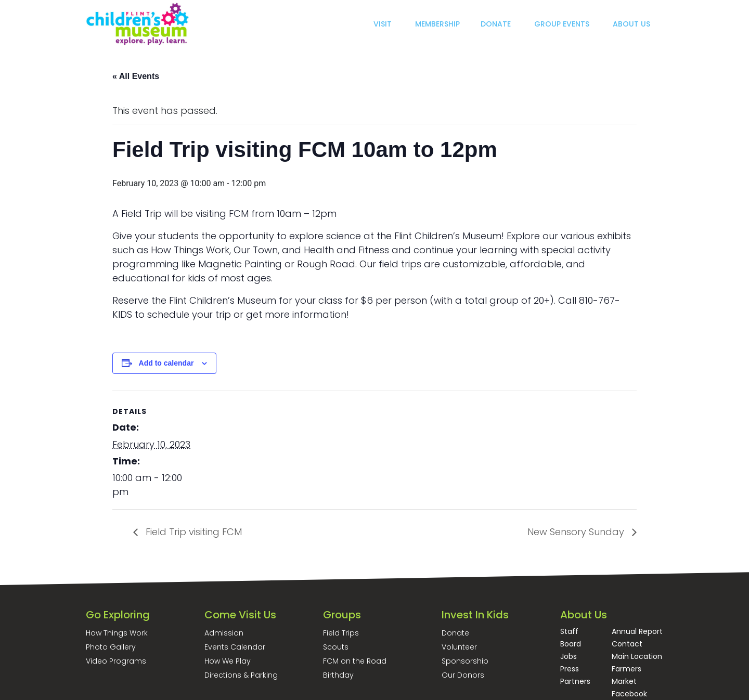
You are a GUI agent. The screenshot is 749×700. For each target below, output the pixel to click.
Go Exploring (118, 615)
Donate (455, 633)
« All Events (136, 76)
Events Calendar (235, 647)
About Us (584, 615)
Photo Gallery (111, 647)
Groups (342, 615)
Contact (627, 644)
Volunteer (459, 647)
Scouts (336, 647)
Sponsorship (465, 661)
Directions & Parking (241, 675)
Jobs (569, 656)
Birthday (338, 675)
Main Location (637, 656)
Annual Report (637, 631)
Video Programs (116, 661)
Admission (224, 633)
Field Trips (341, 633)
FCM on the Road (355, 661)
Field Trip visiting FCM (192, 532)
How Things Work (117, 633)
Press (570, 669)
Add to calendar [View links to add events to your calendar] (166, 363)
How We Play (228, 661)
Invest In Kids (475, 615)
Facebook (629, 694)
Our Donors (463, 675)
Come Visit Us (240, 615)
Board (571, 644)
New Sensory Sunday (577, 532)
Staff (569, 631)
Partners (575, 681)
